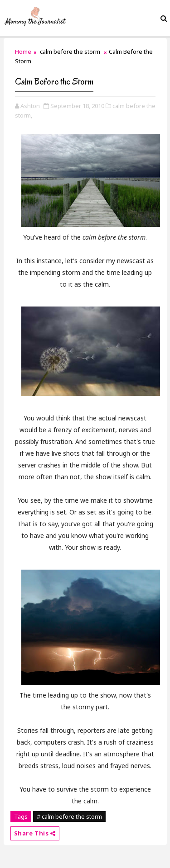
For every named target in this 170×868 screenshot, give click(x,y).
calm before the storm (70, 52)
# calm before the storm (69, 816)
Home (23, 52)
